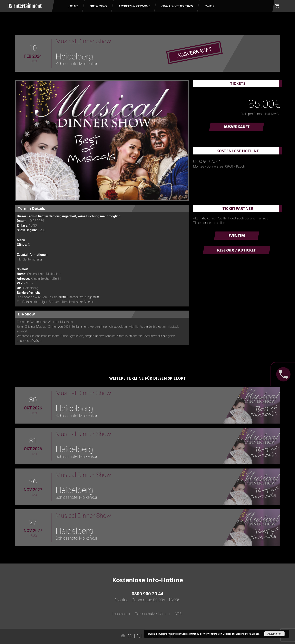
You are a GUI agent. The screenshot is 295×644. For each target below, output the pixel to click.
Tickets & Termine (134, 6)
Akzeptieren (274, 634)
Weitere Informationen (248, 634)
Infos (209, 6)
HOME (73, 6)
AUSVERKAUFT (237, 127)
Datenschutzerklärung (152, 614)
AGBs (179, 614)
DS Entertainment (24, 6)
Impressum (121, 614)
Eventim (237, 236)
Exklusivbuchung (177, 6)
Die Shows (98, 6)
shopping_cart (277, 6)
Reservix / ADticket (237, 250)
